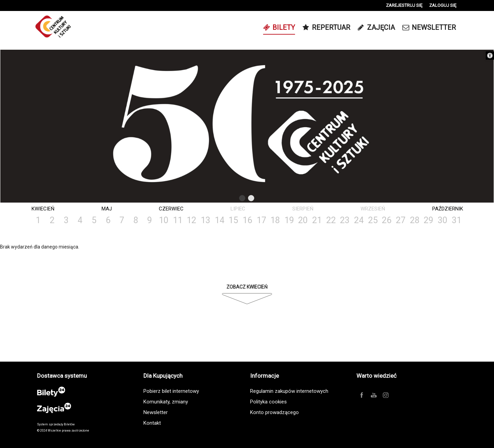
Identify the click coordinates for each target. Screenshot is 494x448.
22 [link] (331, 220)
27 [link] (401, 220)
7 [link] (122, 220)
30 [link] (443, 220)
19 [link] (289, 220)
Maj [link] (107, 209)
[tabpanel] (247, 126)
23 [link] (345, 220)
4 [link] (80, 220)
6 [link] (108, 220)
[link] (490, 56)
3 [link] (66, 220)
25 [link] (373, 220)
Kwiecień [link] (43, 209)
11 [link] (178, 220)
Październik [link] (448, 209)
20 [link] (303, 220)
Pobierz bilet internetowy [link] (171, 391)
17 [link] (261, 220)
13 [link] (205, 220)
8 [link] (136, 220)
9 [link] (150, 220)
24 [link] (359, 220)
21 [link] (317, 220)
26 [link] (387, 220)
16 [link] (247, 220)
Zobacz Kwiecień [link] (247, 287)
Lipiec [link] (238, 209)
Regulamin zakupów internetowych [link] (289, 391)
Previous (228, 198)
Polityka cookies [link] (268, 402)
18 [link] (275, 220)
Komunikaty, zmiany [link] (166, 402)
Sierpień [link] (303, 209)
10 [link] (164, 220)
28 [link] (415, 220)
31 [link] (457, 220)
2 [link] (52, 220)
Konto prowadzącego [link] (274, 412)
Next (264, 198)
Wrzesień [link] (373, 209)
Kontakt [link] (152, 423)
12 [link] (191, 220)
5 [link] (94, 220)
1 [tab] (243, 199)
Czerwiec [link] (171, 209)
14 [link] (220, 220)
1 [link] (38, 220)
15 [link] (233, 220)
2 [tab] (251, 199)
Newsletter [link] (156, 412)
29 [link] (428, 220)
